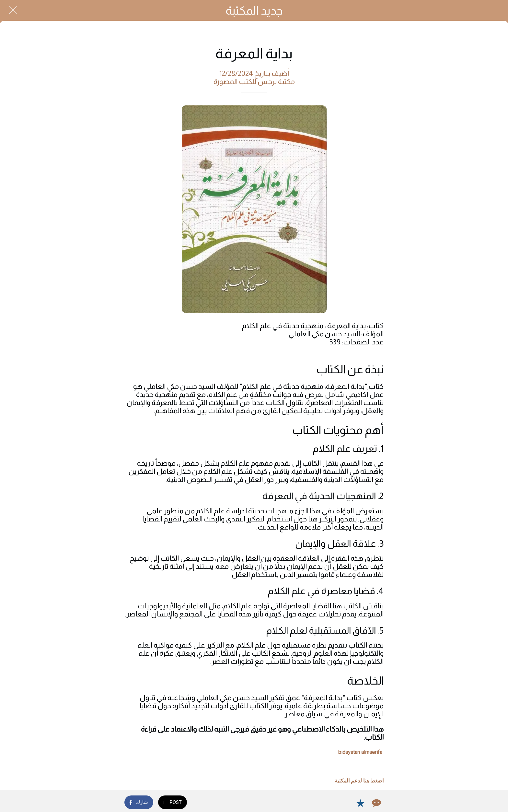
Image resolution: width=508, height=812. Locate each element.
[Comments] (376, 803)
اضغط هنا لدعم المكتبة (359, 781)
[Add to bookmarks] (360, 803)
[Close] (13, 10)
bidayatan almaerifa (360, 752)
